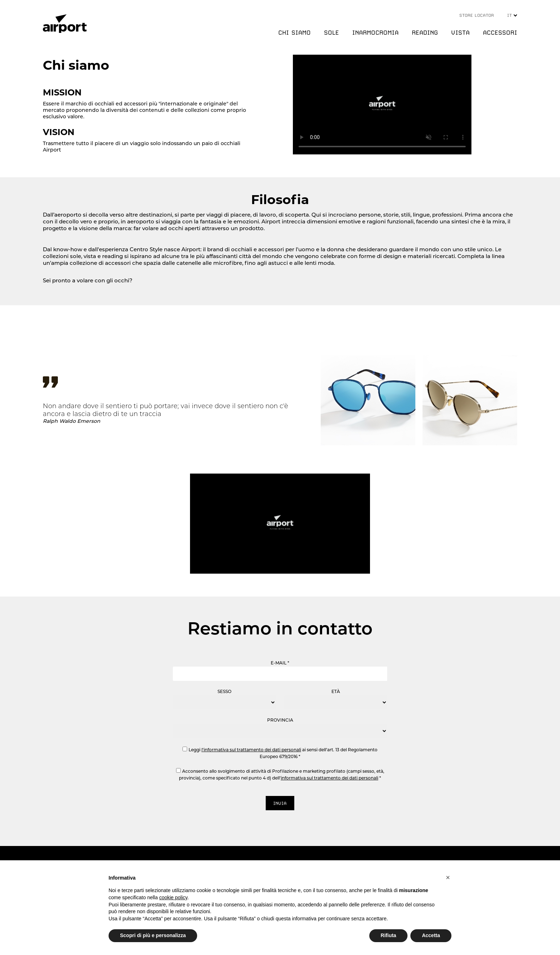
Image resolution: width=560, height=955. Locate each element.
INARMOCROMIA (375, 33)
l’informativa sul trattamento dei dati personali (251, 750)
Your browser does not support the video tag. (382, 104)
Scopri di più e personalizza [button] (153, 935)
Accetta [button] (431, 935)
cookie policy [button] (173, 897)
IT (512, 15)
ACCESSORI (500, 33)
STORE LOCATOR (477, 15)
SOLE (331, 33)
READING (425, 33)
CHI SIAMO (294, 33)
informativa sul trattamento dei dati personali (329, 778)
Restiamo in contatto (280, 628)
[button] (448, 877)
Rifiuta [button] (389, 935)
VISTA (460, 33)
